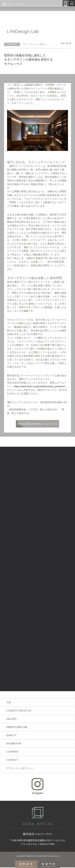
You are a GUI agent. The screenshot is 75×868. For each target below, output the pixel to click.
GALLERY (11, 720)
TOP (9, 703)
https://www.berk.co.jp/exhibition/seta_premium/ (39, 386)
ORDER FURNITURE (17, 728)
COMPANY (12, 752)
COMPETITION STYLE (19, 711)
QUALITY (11, 736)
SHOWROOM (14, 744)
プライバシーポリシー (20, 769)
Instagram (37, 794)
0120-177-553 (47, 845)
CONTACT (12, 760)
